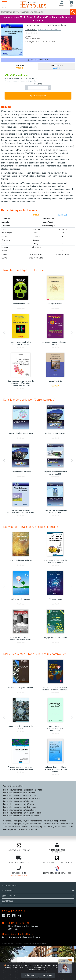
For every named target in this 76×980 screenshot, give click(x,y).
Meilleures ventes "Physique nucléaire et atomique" (34, 654)
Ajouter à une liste (38, 60)
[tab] (20, 67)
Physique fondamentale (33, 821)
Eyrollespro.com (26, 937)
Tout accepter (30, 975)
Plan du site (42, 943)
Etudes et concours (21, 827)
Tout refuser (47, 975)
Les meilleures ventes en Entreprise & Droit (22, 798)
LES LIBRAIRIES (38, 891)
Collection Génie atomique (50, 30)
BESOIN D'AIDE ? (38, 896)
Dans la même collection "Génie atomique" (29, 400)
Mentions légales (8, 943)
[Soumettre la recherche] (73, 12)
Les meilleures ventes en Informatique (20, 793)
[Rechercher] (35, 12)
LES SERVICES (38, 901)
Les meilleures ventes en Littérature (19, 804)
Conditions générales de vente (26, 943)
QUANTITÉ (38, 84)
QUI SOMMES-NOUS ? (10, 886)
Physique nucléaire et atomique (59, 824)
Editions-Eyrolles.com (10, 937)
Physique (17, 821)
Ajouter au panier (38, 96)
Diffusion (37, 937)
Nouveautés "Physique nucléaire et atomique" (31, 527)
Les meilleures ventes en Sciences (18, 801)
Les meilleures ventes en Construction (20, 796)
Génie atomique (48, 226)
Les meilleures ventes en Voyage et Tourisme (23, 813)
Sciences (7, 821)
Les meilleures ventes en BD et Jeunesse (21, 816)
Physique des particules (56, 821)
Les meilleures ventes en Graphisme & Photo (23, 790)
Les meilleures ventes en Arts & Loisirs (20, 807)
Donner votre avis (33, 39)
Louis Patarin (31, 30)
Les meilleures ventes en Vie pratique (19, 810)
